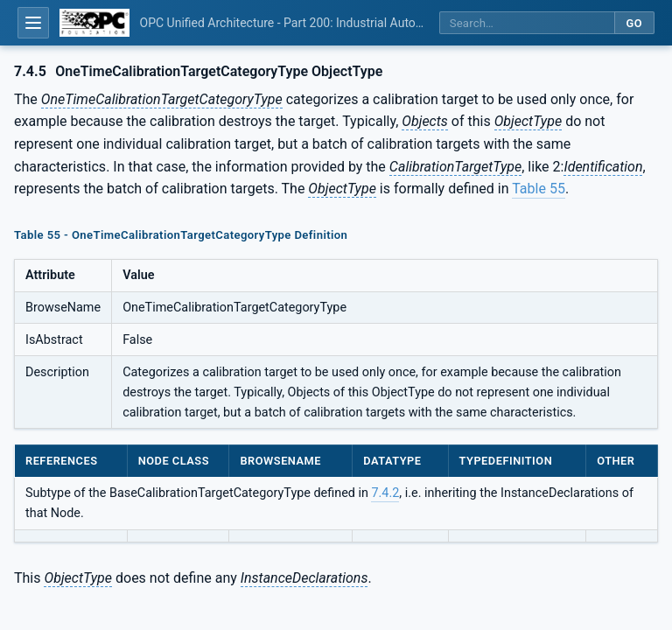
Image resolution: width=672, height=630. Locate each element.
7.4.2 (385, 493)
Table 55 (539, 189)
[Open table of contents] (33, 23)
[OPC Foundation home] (94, 23)
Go (634, 23)
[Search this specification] (527, 23)
